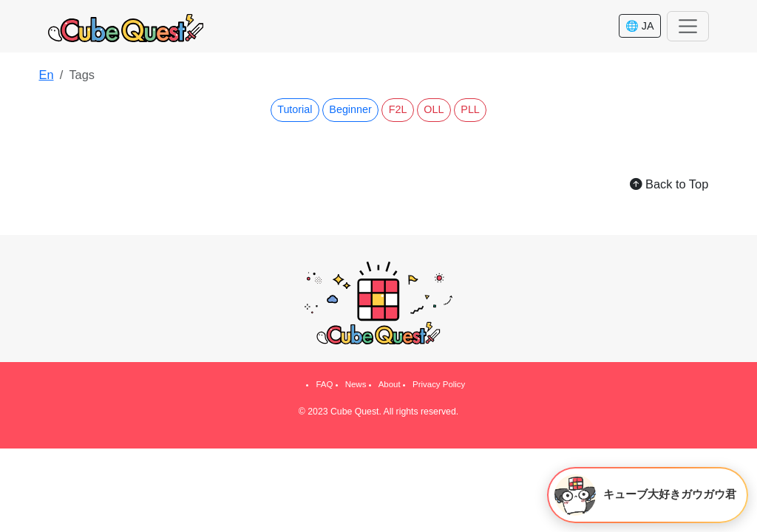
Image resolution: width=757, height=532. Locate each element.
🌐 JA (640, 26)
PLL (470, 109)
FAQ (324, 384)
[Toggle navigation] (688, 26)
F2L (398, 109)
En (46, 75)
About (390, 384)
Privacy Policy (439, 384)
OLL (434, 109)
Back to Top (669, 184)
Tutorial (295, 109)
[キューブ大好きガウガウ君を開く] (648, 495)
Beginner (350, 109)
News (356, 384)
